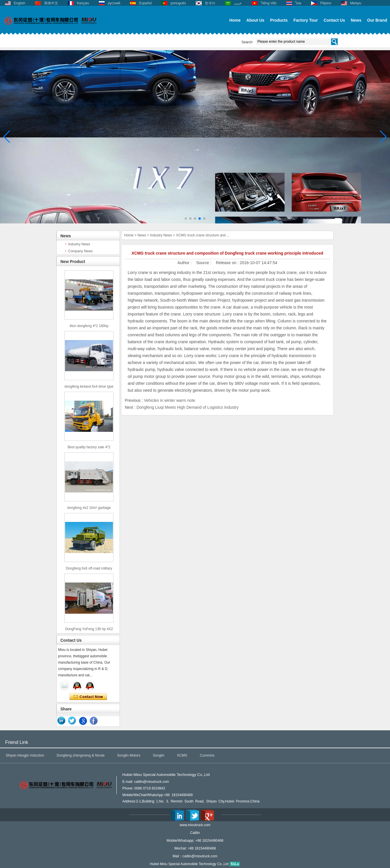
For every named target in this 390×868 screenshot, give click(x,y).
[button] (186, 219)
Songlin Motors (129, 755)
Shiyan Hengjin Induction (25, 755)
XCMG (182, 755)
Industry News (79, 244)
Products (279, 20)
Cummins (207, 755)
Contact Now (88, 697)
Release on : (228, 263)
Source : (204, 263)
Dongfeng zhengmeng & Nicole (81, 755)
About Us (255, 20)
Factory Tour (306, 20)
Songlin (159, 755)
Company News (80, 251)
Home (235, 20)
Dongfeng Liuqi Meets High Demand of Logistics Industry (187, 407)
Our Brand (377, 20)
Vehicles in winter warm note (169, 400)
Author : (185, 263)
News (356, 20)
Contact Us (334, 20)
